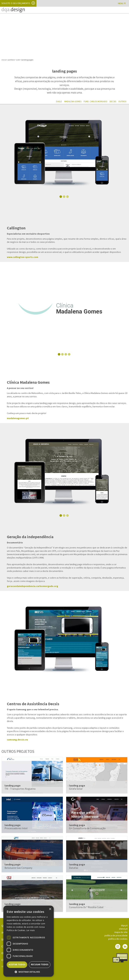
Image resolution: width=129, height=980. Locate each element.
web (18, 60)
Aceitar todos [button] (17, 965)
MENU (122, 3)
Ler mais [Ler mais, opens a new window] (31, 930)
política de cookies (118, 939)
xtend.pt (123, 929)
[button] (29, 972)
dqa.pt (124, 925)
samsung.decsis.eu (17, 740)
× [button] (50, 909)
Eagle (59, 101)
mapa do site (121, 932)
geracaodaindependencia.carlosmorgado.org (33, 586)
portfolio (11, 60)
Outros (122, 101)
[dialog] (29, 941)
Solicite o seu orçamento (16, 3)
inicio (4, 60)
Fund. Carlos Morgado (95, 101)
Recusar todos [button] (40, 965)
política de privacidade (116, 935)
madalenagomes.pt (18, 418)
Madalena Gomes (73, 101)
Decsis (113, 101)
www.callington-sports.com (23, 257)
